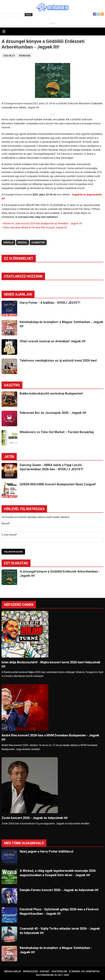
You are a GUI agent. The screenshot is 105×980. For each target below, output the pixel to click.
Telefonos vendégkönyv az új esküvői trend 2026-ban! (58, 361)
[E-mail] (52, 540)
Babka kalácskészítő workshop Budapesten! (51, 393)
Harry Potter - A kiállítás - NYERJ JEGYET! (50, 303)
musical (22, 243)
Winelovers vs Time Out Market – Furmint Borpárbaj (57, 432)
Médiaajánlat (13, 972)
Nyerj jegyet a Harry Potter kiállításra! (47, 851)
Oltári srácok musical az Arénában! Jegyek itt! (53, 341)
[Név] (52, 529)
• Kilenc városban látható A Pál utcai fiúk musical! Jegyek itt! (34, 228)
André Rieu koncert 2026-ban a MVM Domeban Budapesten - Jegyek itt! (50, 737)
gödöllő (8, 243)
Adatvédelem (59, 972)
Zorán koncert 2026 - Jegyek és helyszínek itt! (35, 818)
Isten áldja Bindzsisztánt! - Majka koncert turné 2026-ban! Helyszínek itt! (51, 664)
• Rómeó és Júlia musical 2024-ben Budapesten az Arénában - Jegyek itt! (42, 223)
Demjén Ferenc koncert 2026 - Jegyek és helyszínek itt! (59, 890)
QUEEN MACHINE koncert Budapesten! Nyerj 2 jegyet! (58, 484)
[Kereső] (13, 15)
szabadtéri (38, 243)
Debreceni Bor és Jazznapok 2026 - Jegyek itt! (53, 413)
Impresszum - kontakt (36, 972)
